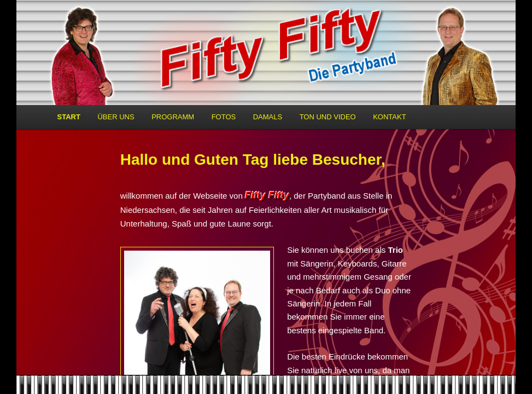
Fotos (224, 117)
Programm (173, 117)
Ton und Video (328, 117)
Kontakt (389, 117)
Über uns (116, 117)
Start (69, 117)
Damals (268, 117)
